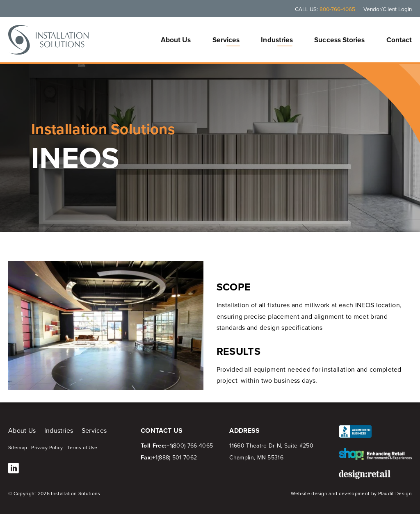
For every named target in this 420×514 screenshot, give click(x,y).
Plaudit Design (395, 493)
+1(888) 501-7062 (175, 458)
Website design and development (330, 493)
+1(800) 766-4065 (190, 446)
